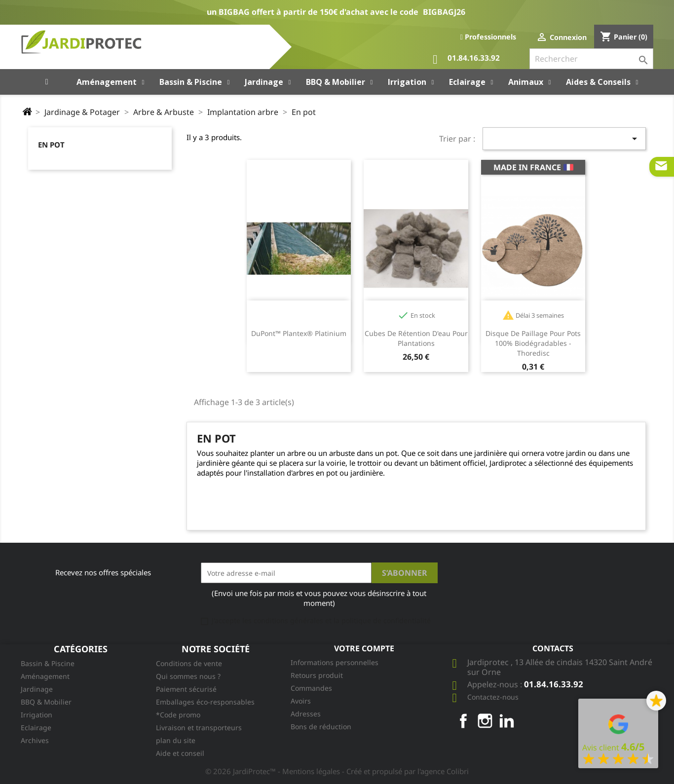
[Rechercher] (591, 59)
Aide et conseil (180, 753)
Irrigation (37, 715)
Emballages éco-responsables (205, 702)
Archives (35, 740)
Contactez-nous (493, 697)
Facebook (463, 721)
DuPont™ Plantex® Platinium (299, 333)
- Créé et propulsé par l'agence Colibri (405, 771)
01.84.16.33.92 (466, 59)
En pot (51, 145)
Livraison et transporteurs (199, 728)
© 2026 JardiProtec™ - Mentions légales (274, 771)
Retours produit (317, 675)
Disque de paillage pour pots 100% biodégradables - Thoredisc (533, 343)
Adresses (306, 714)
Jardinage (37, 689)
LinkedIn (507, 721)
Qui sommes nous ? (188, 676)
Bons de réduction (321, 727)
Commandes (311, 688)
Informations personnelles (335, 662)
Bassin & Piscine (48, 663)
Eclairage (36, 728)
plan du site (176, 740)
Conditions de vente (189, 663)
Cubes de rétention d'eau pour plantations (416, 338)
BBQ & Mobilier (46, 702)
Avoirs (301, 701)
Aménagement (45, 676)
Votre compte (364, 648)
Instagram (485, 721)
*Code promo (178, 715)
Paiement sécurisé (186, 689)
